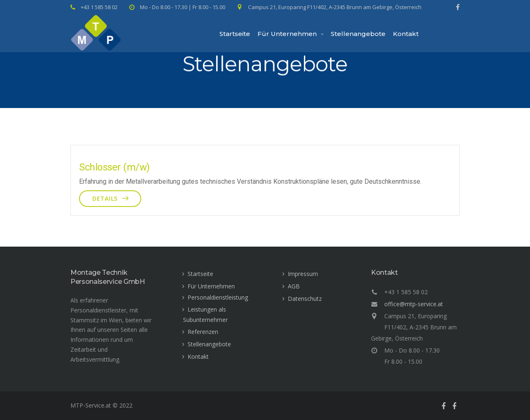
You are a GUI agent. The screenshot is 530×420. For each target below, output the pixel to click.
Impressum (303, 274)
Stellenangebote (358, 34)
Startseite (235, 34)
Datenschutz (305, 299)
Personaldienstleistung (218, 297)
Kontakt (406, 34)
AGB (294, 286)
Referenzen (203, 332)
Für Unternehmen (287, 34)
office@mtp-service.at (414, 304)
